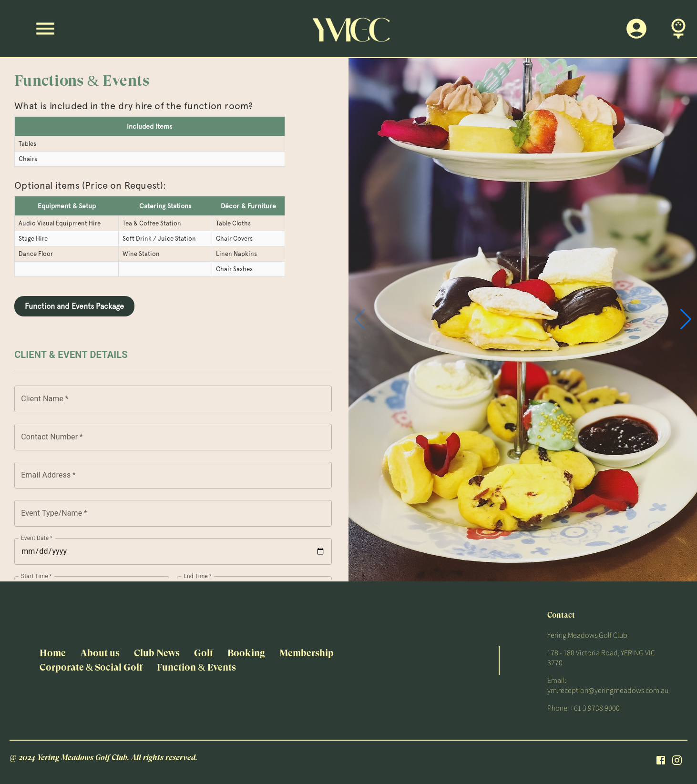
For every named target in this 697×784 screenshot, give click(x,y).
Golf (204, 653)
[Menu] (45, 29)
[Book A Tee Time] (678, 29)
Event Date (37, 538)
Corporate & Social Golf (91, 667)
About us (100, 653)
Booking (246, 653)
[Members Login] (636, 29)
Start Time (36, 576)
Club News (157, 653)
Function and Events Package (74, 306)
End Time (198, 576)
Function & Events (196, 667)
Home (53, 653)
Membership (307, 653)
